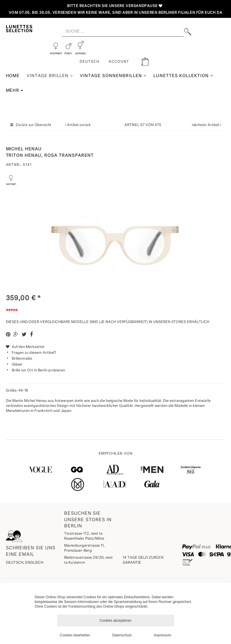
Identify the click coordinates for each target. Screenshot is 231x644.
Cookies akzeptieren (115, 621)
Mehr (15, 91)
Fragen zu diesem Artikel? (31, 353)
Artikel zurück (79, 125)
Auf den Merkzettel (25, 347)
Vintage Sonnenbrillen (113, 76)
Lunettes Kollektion (183, 76)
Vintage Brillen (50, 76)
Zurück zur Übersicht (33, 125)
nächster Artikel (206, 125)
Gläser (17, 365)
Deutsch (89, 62)
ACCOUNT (119, 62)
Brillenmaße (22, 359)
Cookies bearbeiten (75, 635)
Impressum (162, 635)
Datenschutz (122, 635)
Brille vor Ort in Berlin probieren (38, 371)
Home (13, 76)
